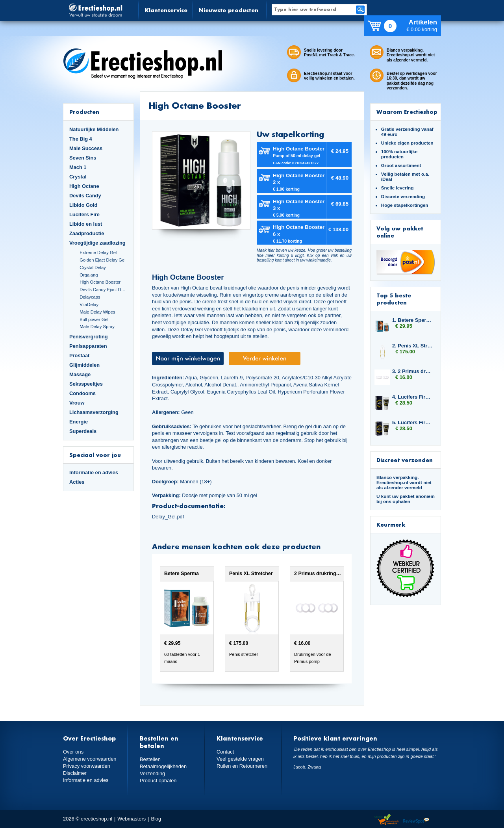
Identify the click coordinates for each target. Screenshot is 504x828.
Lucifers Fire (84, 214)
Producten (84, 112)
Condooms (82, 393)
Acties (77, 482)
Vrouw (77, 403)
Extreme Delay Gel (98, 252)
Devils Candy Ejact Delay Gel (104, 290)
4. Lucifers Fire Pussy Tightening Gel (413, 397)
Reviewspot (416, 820)
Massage (80, 374)
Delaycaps (90, 297)
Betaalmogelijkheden (163, 766)
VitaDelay (89, 304)
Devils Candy (85, 196)
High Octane (84, 186)
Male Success (86, 148)
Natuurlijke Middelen (94, 129)
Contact (225, 752)
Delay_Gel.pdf (168, 517)
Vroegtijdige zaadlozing (97, 243)
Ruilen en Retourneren (242, 766)
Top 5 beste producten (394, 299)
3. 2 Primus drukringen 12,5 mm (413, 371)
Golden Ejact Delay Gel (103, 260)
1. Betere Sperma (413, 320)
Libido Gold (83, 205)
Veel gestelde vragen (240, 759)
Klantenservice (166, 10)
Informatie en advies (94, 472)
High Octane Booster (100, 282)
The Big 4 (81, 139)
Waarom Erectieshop (407, 112)
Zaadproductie (87, 233)
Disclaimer (75, 773)
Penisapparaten (88, 346)
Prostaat (79, 356)
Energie (79, 422)
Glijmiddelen (84, 365)
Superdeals (83, 431)
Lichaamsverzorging (94, 412)
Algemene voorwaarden (90, 759)
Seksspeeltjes (86, 384)
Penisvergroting (89, 337)
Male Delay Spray (97, 327)
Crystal (78, 177)
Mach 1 (78, 167)
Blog (156, 819)
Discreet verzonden (405, 460)
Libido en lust (86, 224)
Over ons (73, 752)
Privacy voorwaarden (87, 766)
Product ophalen (158, 781)
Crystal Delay (93, 267)
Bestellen (150, 759)
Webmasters (132, 819)
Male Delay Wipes (97, 312)
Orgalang (89, 275)
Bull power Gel (94, 319)
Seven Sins (83, 158)
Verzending (152, 773)
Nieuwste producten (229, 10)
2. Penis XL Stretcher (413, 346)
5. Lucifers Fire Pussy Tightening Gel (413, 422)
